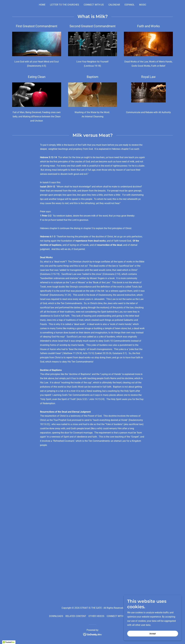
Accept (153, 634)
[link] (93, 634)
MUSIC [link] (143, 5)
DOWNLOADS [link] (56, 616)
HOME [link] (42, 5)
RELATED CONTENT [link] (76, 616)
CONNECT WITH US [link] (94, 5)
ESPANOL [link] (130, 5)
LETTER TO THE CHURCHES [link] (65, 5)
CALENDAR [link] (114, 5)
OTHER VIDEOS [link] (96, 616)
